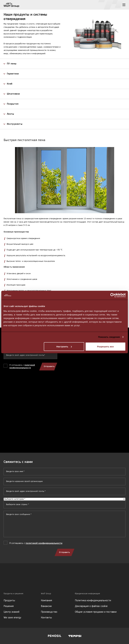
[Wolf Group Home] (11, 5)
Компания (46, 601)
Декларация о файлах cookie (91, 606)
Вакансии (46, 606)
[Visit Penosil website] (55, 636)
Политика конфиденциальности (93, 601)
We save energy (12, 618)
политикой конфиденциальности (44, 543)
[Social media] (5, 582)
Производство (49, 612)
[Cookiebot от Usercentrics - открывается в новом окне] (112, 295)
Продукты (9, 601)
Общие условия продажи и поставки (96, 612)
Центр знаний (11, 612)
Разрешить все (105, 346)
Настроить (64, 346)
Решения (9, 606)
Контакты (46, 618)
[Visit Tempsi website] (75, 636)
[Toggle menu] (124, 5)
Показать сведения (109, 337)
